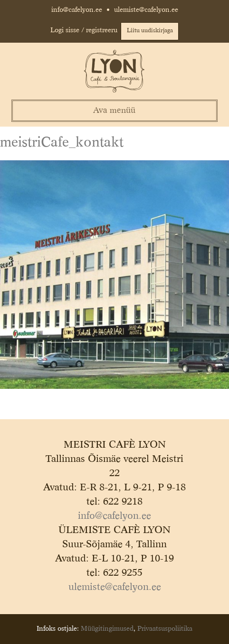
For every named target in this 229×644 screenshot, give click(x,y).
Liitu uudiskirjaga (150, 31)
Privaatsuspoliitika (165, 629)
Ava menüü (114, 111)
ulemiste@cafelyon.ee (146, 10)
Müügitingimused (107, 629)
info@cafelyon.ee (77, 10)
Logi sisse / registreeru (84, 30)
